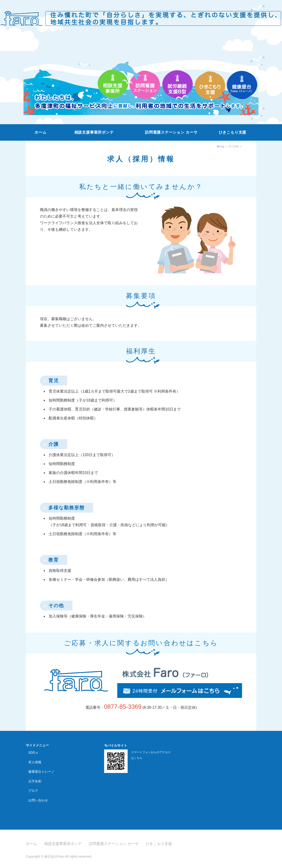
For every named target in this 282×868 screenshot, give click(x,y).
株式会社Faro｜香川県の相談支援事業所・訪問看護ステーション (141, 16)
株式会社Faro (54, 856)
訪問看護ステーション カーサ (171, 132)
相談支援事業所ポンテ (94, 132)
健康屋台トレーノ (41, 772)
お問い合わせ (38, 800)
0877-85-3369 (123, 707)
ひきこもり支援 (233, 132)
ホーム (40, 132)
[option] (141, 78)
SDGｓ (33, 753)
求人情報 (35, 762)
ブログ (33, 791)
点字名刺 (35, 781)
